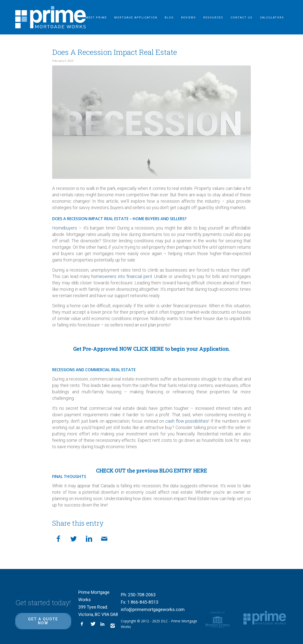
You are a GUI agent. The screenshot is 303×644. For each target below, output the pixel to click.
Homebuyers (65, 228)
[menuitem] (96, 17)
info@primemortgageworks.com (153, 609)
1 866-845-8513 (143, 602)
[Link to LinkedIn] (103, 626)
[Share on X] (74, 538)
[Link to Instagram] (113, 626)
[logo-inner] (51, 17)
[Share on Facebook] (58, 538)
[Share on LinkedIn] (89, 538)
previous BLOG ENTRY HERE (172, 471)
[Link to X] (93, 626)
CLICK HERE (148, 349)
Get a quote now (43, 621)
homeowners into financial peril (121, 276)
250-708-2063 (142, 595)
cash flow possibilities (187, 421)
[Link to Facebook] (83, 626)
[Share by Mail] (104, 538)
